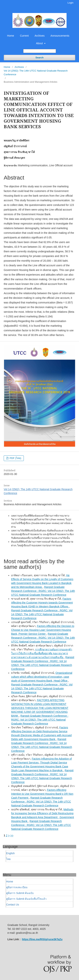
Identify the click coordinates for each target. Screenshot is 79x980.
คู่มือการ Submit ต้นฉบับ (20, 893)
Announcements (60, 36)
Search (39, 58)
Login (70, 3)
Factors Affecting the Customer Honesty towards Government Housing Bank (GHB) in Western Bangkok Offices (42, 603)
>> (12, 835)
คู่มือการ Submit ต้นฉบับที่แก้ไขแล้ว (26, 899)
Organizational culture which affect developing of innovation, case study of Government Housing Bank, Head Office (42, 677)
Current (24, 36)
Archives (40, 36)
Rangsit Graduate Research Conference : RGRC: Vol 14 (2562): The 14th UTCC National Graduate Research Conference (43, 591)
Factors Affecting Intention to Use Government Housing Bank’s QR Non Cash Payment (42, 794)
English (10, 853)
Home (11, 36)
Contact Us (13, 905)
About (40, 43)
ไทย (8, 859)
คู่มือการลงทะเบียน (17, 887)
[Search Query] (40, 51)
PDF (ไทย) (15, 458)
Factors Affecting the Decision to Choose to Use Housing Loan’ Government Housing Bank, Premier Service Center (43, 630)
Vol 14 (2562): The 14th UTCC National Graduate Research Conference (36, 73)
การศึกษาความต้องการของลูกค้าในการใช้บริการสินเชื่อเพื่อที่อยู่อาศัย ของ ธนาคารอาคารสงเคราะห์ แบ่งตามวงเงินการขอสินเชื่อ (42, 653)
